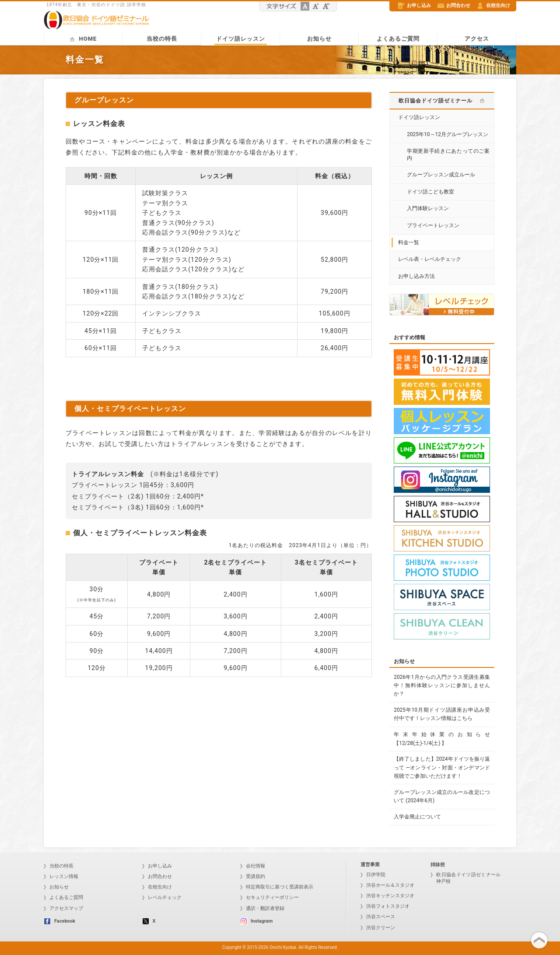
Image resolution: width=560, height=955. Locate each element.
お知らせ (319, 39)
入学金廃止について (417, 817)
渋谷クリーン (378, 928)
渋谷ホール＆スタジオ (387, 885)
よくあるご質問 (398, 39)
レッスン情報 (61, 876)
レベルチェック (162, 897)
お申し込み (415, 5)
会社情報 (253, 866)
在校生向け (494, 5)
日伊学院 (373, 875)
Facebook (59, 921)
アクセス (477, 39)
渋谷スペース (378, 917)
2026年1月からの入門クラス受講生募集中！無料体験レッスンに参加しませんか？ (442, 685)
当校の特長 (162, 39)
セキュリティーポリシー (269, 897)
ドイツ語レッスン (241, 39)
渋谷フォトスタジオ (385, 906)
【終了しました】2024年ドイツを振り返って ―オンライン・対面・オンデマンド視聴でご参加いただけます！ (442, 767)
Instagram (256, 921)
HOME (83, 39)
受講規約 (253, 876)
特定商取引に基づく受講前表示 (277, 887)
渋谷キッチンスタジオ (387, 896)
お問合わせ (454, 5)
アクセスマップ (63, 908)
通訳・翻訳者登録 (262, 908)
